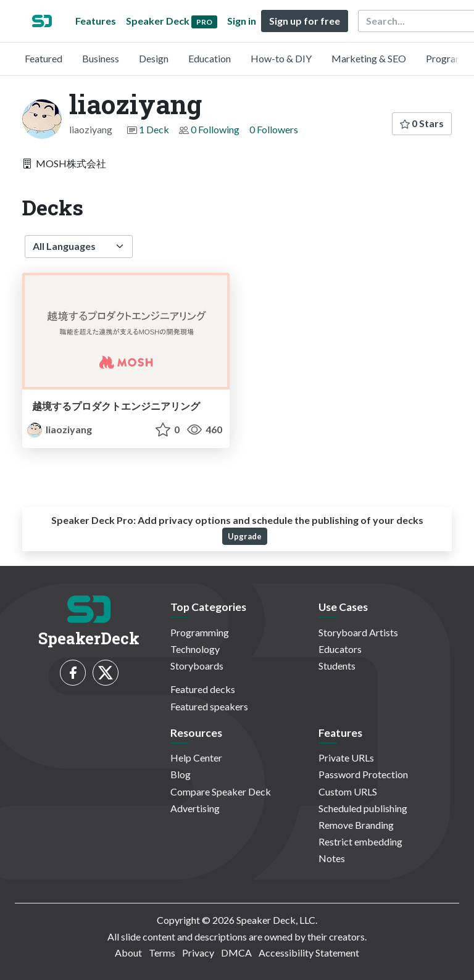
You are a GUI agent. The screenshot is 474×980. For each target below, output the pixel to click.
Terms (162, 953)
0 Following (215, 129)
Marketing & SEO (369, 58)
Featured (44, 58)
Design (154, 58)
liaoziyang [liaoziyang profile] (60, 429)
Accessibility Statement (309, 953)
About (128, 953)
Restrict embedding (360, 841)
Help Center (196, 758)
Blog (181, 774)
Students (337, 666)
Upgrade (245, 536)
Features (96, 21)
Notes (332, 858)
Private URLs (346, 758)
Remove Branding (356, 825)
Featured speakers (209, 706)
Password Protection (363, 774)
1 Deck (154, 129)
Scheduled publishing (363, 808)
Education (210, 58)
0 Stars (422, 123)
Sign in (242, 21)
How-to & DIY (281, 58)
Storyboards (197, 666)
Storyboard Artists (358, 632)
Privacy (198, 953)
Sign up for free (305, 21)
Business (101, 58)
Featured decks (203, 689)
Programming (200, 632)
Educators (340, 649)
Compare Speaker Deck (221, 791)
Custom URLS (348, 791)
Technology (195, 649)
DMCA (236, 953)
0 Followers (274, 129)
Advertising (195, 808)
